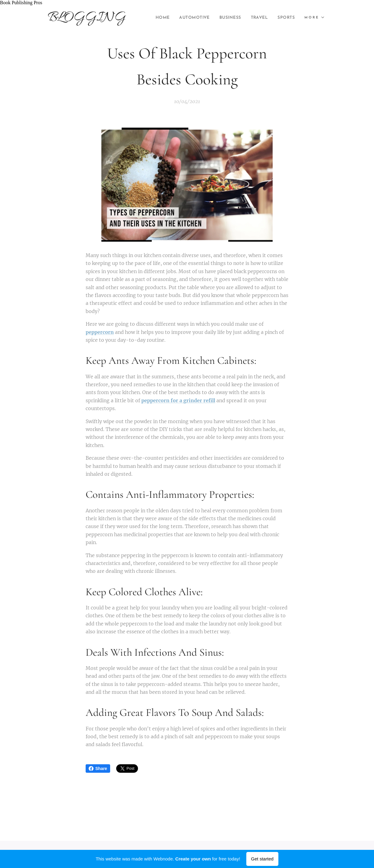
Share (98, 768)
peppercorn (100, 332)
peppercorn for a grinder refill (178, 400)
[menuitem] (179, 18)
